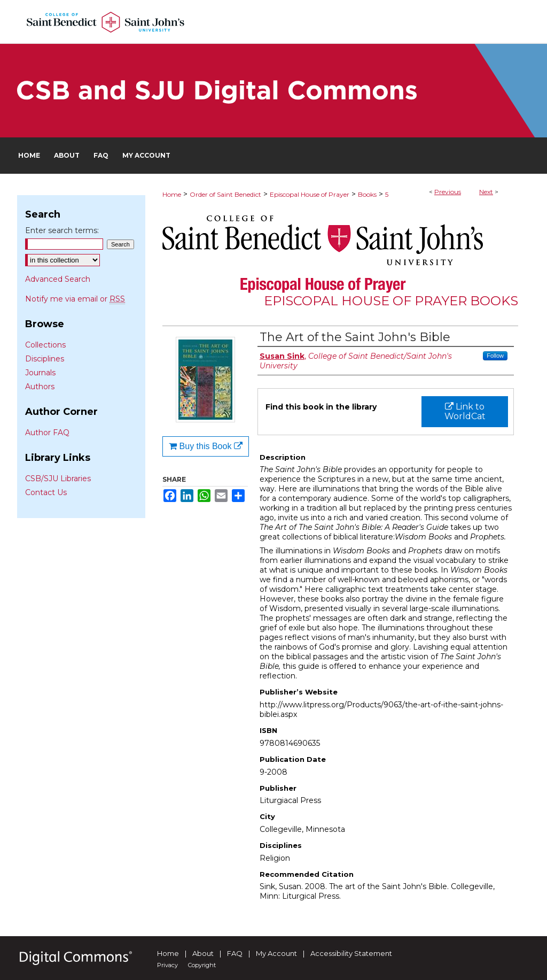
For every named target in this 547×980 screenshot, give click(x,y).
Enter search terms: (62, 230)
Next (486, 192)
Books (367, 194)
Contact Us (46, 492)
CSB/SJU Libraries (58, 479)
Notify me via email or (75, 299)
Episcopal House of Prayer (310, 194)
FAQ (235, 953)
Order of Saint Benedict (225, 194)
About (203, 953)
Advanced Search (58, 279)
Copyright (202, 965)
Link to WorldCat (465, 411)
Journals (40, 373)
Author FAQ (47, 433)
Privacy (167, 965)
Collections (45, 345)
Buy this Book (206, 446)
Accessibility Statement (351, 953)
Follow (495, 356)
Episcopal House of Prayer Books (391, 301)
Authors (40, 387)
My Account (276, 953)
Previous (448, 192)
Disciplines (45, 359)
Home (172, 194)
